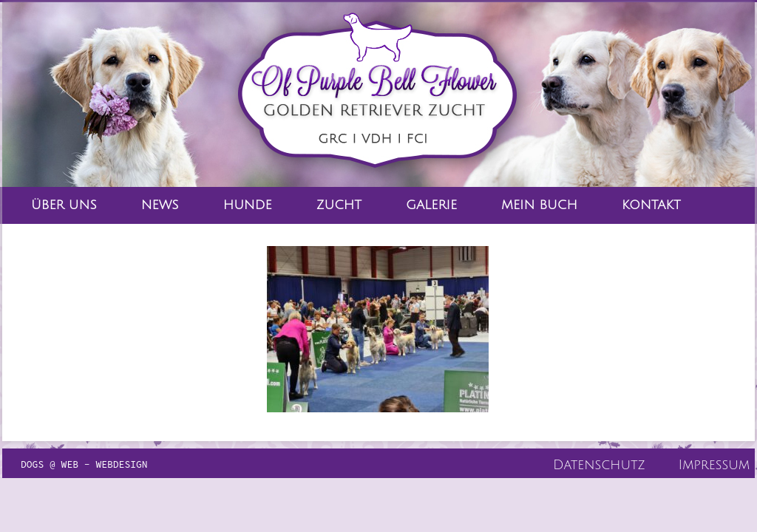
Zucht (339, 205)
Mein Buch (539, 205)
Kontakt (651, 205)
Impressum (714, 465)
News (160, 205)
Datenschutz (599, 465)
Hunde (248, 205)
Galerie (431, 205)
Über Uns (64, 205)
